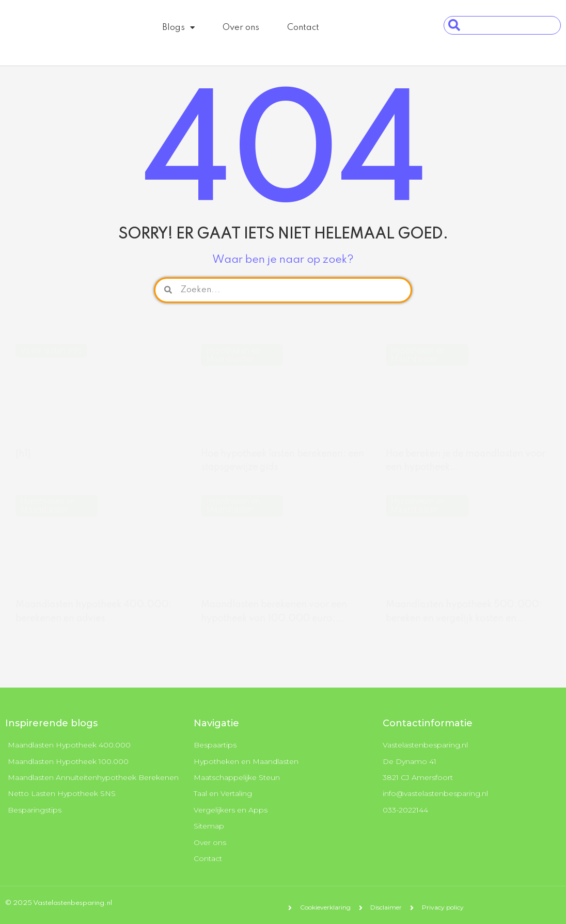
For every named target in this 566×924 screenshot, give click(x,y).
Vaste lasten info (51, 340)
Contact (303, 28)
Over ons (241, 28)
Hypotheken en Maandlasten (233, 345)
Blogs (178, 28)
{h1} (23, 444)
